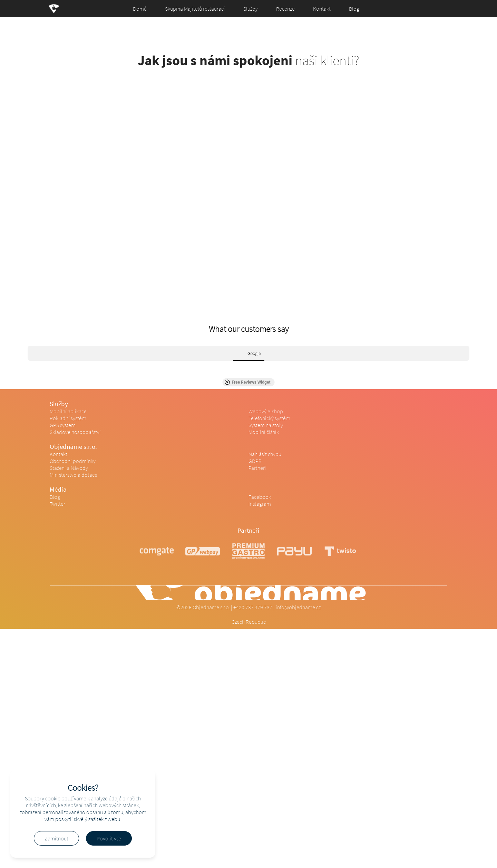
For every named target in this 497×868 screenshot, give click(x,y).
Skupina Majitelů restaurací (195, 9)
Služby (251, 9)
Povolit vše (109, 838)
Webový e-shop (266, 411)
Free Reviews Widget (248, 382)
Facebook (260, 497)
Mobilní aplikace (68, 411)
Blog (354, 9)
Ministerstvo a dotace (74, 475)
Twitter (57, 504)
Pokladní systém (68, 418)
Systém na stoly (266, 425)
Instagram (260, 504)
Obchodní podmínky (73, 461)
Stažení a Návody (69, 468)
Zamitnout (56, 838)
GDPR (255, 461)
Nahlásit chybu (265, 454)
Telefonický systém (269, 418)
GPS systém (63, 425)
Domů (140, 9)
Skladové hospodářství (75, 432)
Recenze (285, 9)
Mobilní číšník (264, 432)
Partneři (257, 468)
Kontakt (322, 9)
